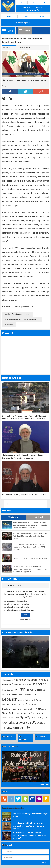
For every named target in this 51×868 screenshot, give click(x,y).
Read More (44, 785)
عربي (22, 3)
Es (45, 3)
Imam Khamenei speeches (13, 808)
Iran (22, 689)
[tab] (26, 585)
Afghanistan (7, 680)
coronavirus (24, 680)
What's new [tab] (13, 517)
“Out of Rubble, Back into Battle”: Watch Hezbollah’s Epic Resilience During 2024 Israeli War (29, 547)
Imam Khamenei (8, 690)
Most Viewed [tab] (38, 517)
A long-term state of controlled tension (21, 610)
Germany (21, 685)
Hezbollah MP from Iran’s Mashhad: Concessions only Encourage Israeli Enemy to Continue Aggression (30, 569)
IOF (16, 690)
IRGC (4, 695)
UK (17, 723)
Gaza (15, 684)
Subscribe (45, 862)
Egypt (46, 680)
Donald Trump (37, 680)
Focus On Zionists (10, 746)
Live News (21, 80)
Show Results (26, 619)
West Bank (41, 723)
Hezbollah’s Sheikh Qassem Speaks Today (30, 558)
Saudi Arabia (9, 713)
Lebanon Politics (24, 700)
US (34, 722)
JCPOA (34, 695)
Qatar (29, 710)
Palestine (31, 704)
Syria (23, 717)
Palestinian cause (14, 709)
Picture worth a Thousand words (17, 632)
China (15, 680)
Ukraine (23, 723)
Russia (36, 709)
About (9, 16)
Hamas (28, 684)
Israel (15, 694)
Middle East (33, 80)
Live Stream (7, 737)
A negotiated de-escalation (17, 601)
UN (29, 723)
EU (3, 684)
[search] (25, 504)
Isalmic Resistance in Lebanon (18, 314)
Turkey (11, 723)
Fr (33, 3)
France (8, 684)
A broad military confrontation (18, 607)
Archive (42, 16)
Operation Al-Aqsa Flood (13, 705)
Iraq (43, 690)
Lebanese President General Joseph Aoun (22, 319)
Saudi (44, 710)
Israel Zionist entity (25, 695)
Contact (26, 16)
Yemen (6, 728)
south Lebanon (14, 718)
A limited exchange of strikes (18, 604)
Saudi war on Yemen (27, 713)
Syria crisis (34, 717)
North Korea (36, 700)
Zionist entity (20, 727)
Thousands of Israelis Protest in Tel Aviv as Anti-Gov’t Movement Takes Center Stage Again (30, 536)
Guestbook (41, 737)
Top (4, 86)
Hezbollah (39, 684)
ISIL (8, 694)
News (43, 80)
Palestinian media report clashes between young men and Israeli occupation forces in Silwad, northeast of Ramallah (30, 525)
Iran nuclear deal (33, 690)
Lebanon (10, 80)
